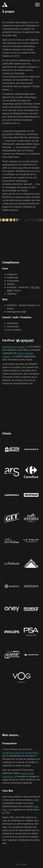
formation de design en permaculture (20, 753)
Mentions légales (21, 864)
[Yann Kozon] (12, 5)
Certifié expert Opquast (13, 347)
